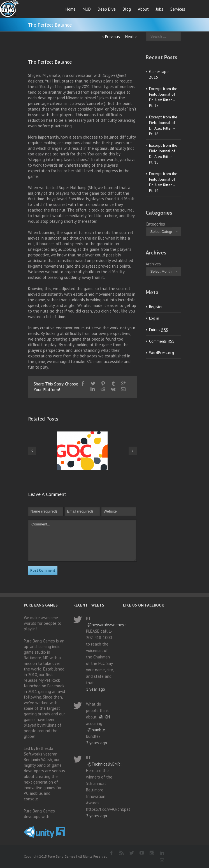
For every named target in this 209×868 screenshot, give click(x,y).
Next (130, 37)
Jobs (160, 9)
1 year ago (96, 689)
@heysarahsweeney (105, 625)
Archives (153, 264)
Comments (162, 341)
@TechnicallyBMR (104, 764)
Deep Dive (107, 9)
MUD (87, 9)
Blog (127, 9)
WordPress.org (162, 353)
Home (71, 9)
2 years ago (97, 743)
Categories (155, 224)
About (143, 9)
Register (156, 307)
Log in (154, 318)
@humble (96, 730)
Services (178, 9)
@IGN (104, 717)
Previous (112, 37)
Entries (159, 330)
